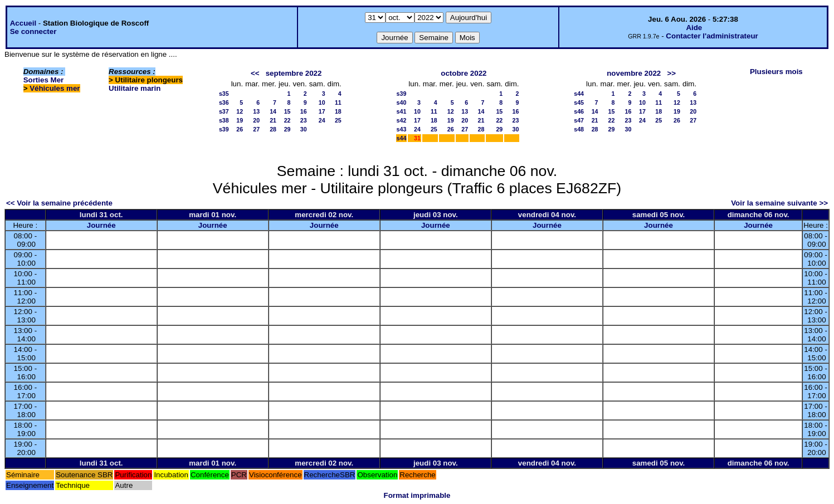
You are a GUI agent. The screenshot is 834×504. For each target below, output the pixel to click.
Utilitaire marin (135, 88)
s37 (224, 111)
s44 (402, 138)
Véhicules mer (55, 88)
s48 (579, 129)
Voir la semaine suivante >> (779, 203)
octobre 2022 (464, 73)
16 (304, 111)
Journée (101, 225)
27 (256, 129)
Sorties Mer (44, 80)
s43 (402, 129)
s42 (402, 120)
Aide (694, 28)
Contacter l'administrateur (712, 36)
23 (304, 120)
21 (273, 120)
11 (338, 102)
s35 (224, 94)
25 (338, 120)
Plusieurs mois (776, 72)
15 (287, 111)
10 (322, 102)
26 (240, 129)
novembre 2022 (634, 73)
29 (287, 129)
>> (671, 73)
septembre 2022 (294, 73)
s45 (579, 102)
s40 (402, 102)
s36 (224, 102)
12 (240, 111)
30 (304, 129)
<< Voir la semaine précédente (59, 203)
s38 (224, 120)
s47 (579, 120)
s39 (224, 129)
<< (255, 73)
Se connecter (33, 31)
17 (322, 111)
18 (338, 111)
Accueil (23, 23)
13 (256, 111)
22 (287, 120)
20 (256, 120)
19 (240, 120)
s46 (579, 111)
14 (273, 111)
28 (273, 129)
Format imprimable (417, 495)
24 (322, 120)
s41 (402, 111)
